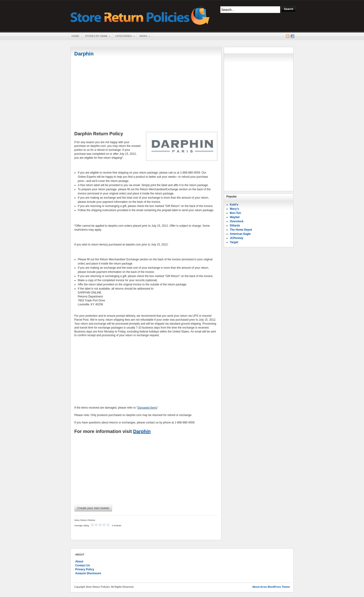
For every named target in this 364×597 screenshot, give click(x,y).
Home (75, 36)
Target (234, 242)
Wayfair (235, 217)
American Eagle (240, 234)
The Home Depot (241, 230)
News (143, 36)
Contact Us (83, 565)
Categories (123, 36)
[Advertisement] (146, 94)
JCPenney (237, 238)
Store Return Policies (140, 15)
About (79, 562)
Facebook (292, 36)
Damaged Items (147, 408)
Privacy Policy (85, 569)
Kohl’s (234, 205)
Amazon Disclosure (88, 573)
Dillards (235, 226)
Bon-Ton (235, 213)
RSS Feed (288, 36)
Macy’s (234, 209)
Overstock (237, 221)
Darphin (84, 54)
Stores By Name (96, 36)
